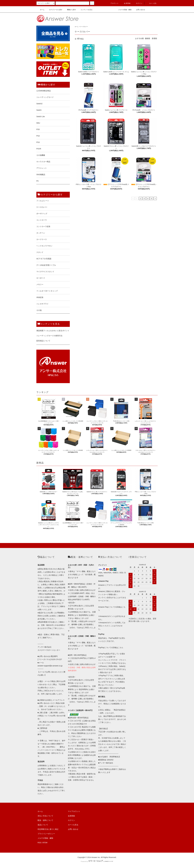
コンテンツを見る (85, 10)
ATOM (45, 843)
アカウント (113, 3)
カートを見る (73, 825)
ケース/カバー (84, 27)
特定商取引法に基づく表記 (48, 829)
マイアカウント (74, 811)
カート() (151, 3)
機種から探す (70, 10)
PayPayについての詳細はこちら (111, 647)
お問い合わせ (139, 10)
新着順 (154, 38)
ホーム (41, 10)
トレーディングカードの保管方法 (49, 336)
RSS (39, 843)
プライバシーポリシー (46, 834)
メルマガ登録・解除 (123, 10)
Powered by (97, 861)
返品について (43, 825)
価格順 (147, 38)
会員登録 (126, 3)
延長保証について (43, 341)
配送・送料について (45, 820)
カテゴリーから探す (54, 10)
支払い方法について (45, 816)
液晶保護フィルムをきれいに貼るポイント (53, 331)
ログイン (138, 3)
